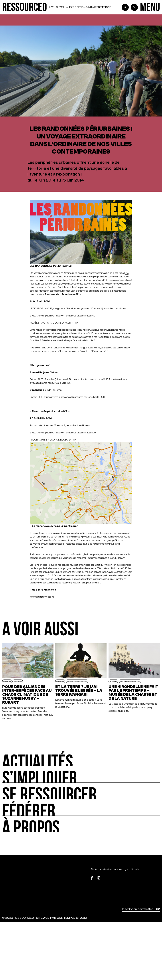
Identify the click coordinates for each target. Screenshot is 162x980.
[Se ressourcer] (81, 791)
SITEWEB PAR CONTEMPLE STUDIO (61, 918)
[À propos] (81, 824)
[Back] (134, 7)
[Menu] (150, 7)
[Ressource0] (25, 7)
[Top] (149, 878)
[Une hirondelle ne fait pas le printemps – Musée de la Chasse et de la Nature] (134, 682)
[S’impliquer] (81, 775)
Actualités (56, 7)
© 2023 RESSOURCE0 (18, 918)
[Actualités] (81, 758)
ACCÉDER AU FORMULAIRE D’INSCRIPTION (54, 323)
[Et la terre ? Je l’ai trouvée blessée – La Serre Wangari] (81, 682)
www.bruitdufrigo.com (42, 597)
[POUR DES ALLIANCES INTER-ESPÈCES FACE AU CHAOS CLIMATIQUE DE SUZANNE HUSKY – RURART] (28, 682)
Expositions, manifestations (90, 7)
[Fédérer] (81, 807)
